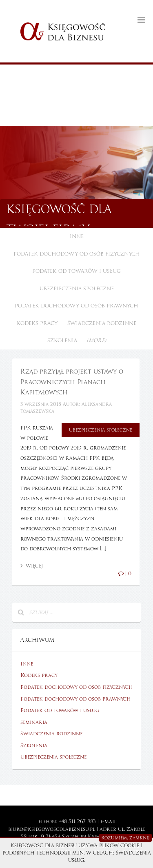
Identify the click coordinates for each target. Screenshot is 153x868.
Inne (77, 236)
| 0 (125, 574)
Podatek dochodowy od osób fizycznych (77, 254)
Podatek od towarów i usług (76, 271)
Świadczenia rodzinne (102, 323)
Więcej (32, 566)
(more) (96, 341)
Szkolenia (62, 341)
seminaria (34, 722)
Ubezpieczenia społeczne (77, 289)
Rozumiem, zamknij (125, 838)
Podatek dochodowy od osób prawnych (76, 306)
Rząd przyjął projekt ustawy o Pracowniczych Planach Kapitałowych (72, 382)
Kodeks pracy (37, 323)
